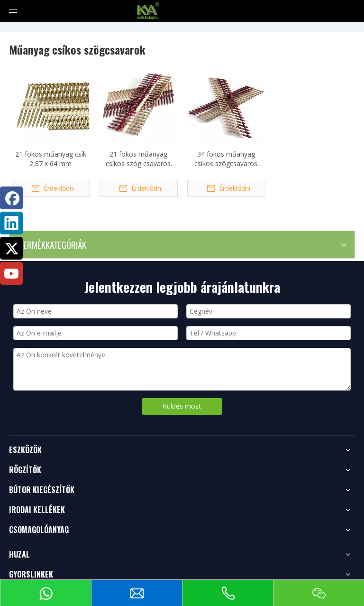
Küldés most (182, 406)
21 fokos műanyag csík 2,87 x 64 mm (51, 159)
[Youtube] (11, 273)
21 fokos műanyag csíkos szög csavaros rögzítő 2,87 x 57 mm (138, 159)
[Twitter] (11, 248)
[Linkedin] (11, 223)
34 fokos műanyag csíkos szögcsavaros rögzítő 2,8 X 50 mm (226, 159)
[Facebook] (11, 198)
